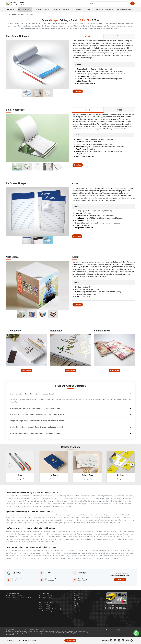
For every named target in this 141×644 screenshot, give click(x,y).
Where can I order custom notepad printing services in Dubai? (70, 394)
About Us (78, 600)
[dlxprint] (15, 3)
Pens (20, 475)
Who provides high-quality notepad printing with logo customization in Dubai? (70, 421)
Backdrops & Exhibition (104, 9)
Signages (78, 9)
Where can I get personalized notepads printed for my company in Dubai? (70, 433)
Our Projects (79, 598)
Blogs (76, 602)
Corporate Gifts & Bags (125, 9)
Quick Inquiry (70, 641)
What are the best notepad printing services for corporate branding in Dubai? (70, 415)
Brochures (121, 475)
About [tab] (88, 36)
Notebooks (54, 475)
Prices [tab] (119, 36)
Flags (89, 9)
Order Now (78, 91)
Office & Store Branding (61, 9)
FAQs (76, 604)
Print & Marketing (24, 9)
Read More (20, 480)
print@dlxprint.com (46, 598)
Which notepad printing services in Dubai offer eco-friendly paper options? (70, 427)
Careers (77, 608)
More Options (26, 370)
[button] (67, 64)
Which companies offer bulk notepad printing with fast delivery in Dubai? (70, 408)
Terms (77, 606)
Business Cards (87, 475)
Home (10, 9)
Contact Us (120, 580)
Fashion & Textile (42, 9)
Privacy (77, 610)
